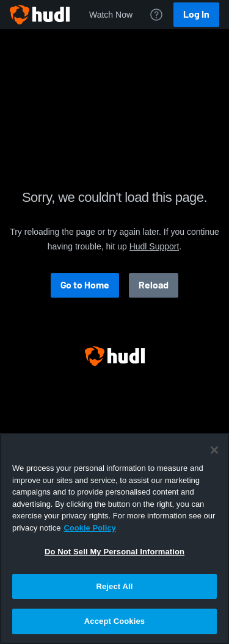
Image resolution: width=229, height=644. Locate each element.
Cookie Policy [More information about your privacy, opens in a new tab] (89, 528)
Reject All (114, 586)
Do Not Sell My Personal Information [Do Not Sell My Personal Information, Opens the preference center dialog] (114, 552)
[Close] (214, 450)
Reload (154, 285)
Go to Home (85, 285)
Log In (196, 14)
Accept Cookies (114, 621)
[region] (114, 538)
